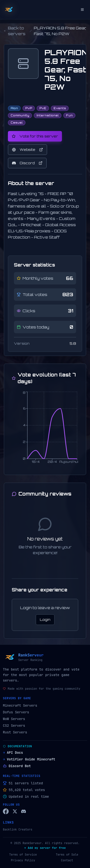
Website (27, 150)
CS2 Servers (14, 726)
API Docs (13, 753)
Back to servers (15, 31)
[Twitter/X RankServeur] (15, 811)
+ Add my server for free (45, 848)
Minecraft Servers (20, 705)
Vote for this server (35, 136)
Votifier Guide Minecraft (29, 759)
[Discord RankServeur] (24, 811)
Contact (67, 860)
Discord (27, 163)
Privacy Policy (23, 860)
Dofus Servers (16, 712)
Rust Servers (15, 732)
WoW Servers (14, 719)
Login (45, 620)
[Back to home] (9, 10)
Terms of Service (23, 855)
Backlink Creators (18, 830)
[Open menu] (82, 10)
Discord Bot (17, 766)
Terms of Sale (67, 855)
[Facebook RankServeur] (6, 811)
